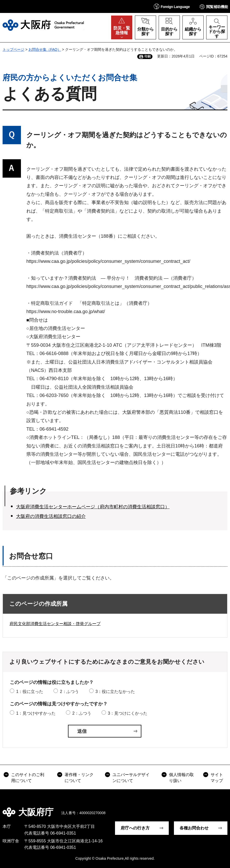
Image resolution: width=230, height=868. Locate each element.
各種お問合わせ (194, 828)
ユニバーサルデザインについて (131, 777)
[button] (172, 6)
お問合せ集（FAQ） (45, 49)
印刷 (148, 56)
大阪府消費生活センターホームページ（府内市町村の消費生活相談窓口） (93, 507)
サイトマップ (217, 777)
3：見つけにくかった (128, 713)
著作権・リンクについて (79, 777)
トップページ (13, 49)
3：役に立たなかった (115, 692)
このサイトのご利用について (28, 777)
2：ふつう (69, 692)
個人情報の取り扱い (181, 777)
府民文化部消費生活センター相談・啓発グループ (55, 624)
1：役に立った (30, 692)
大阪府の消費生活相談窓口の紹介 (51, 516)
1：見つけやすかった (36, 713)
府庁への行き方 (135, 828)
